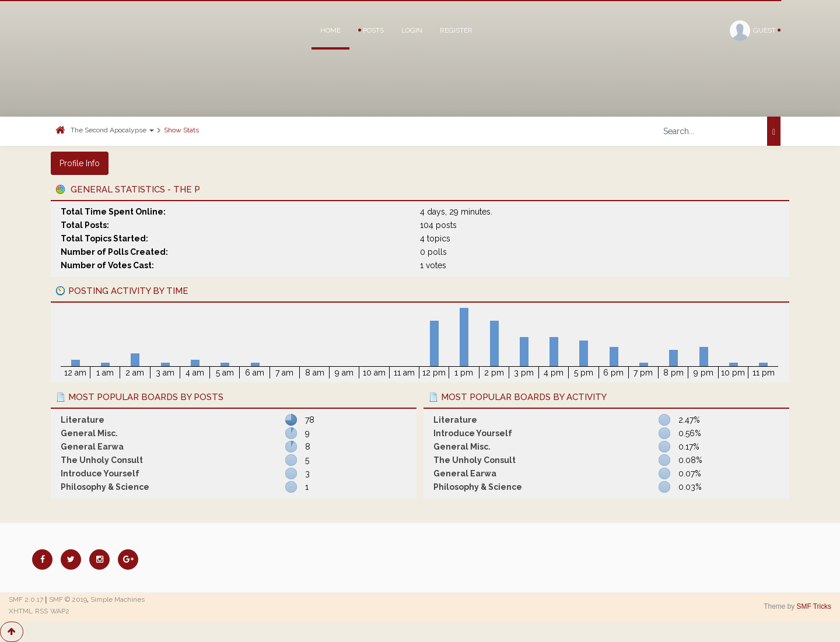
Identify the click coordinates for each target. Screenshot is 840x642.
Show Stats (181, 130)
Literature (83, 420)
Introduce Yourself (100, 473)
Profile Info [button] (80, 163)
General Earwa (92, 447)
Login (412, 30)
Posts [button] (371, 30)
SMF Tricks (814, 606)
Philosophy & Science (105, 487)
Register (456, 30)
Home (330, 30)
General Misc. (89, 433)
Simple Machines (118, 599)
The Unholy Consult (102, 460)
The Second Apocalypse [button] (112, 130)
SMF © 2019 (68, 599)
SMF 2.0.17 (26, 599)
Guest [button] (755, 31)
